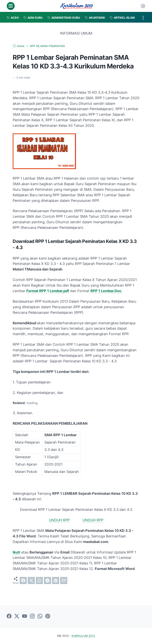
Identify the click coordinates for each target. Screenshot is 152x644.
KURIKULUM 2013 (83, 636)
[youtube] (25, 616)
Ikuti (16, 552)
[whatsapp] (39, 580)
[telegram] (47, 580)
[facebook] (23, 580)
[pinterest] (56, 580)
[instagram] (32, 616)
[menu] (11, 6)
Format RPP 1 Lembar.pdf (48, 291)
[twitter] (31, 580)
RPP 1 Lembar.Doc (106, 291)
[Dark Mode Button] (143, 6)
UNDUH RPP (59, 520)
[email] (64, 580)
